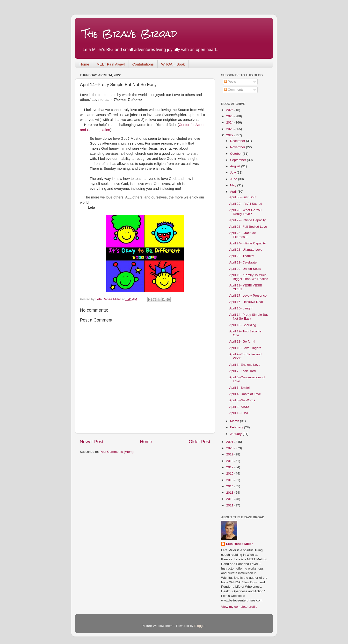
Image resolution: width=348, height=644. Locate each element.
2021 (230, 442)
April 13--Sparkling (243, 325)
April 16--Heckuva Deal (246, 302)
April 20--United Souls (245, 269)
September (239, 160)
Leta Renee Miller (239, 544)
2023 (230, 129)
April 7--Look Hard (243, 371)
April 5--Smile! (240, 388)
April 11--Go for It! (242, 341)
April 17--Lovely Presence (248, 296)
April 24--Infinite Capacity (248, 243)
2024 (230, 122)
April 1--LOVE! (240, 413)
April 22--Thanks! (242, 256)
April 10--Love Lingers (245, 348)
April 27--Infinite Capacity (248, 220)
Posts (230, 82)
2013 (230, 493)
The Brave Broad (130, 34)
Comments (234, 90)
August (236, 166)
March (235, 421)
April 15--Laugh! (241, 308)
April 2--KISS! (239, 407)
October (236, 154)
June (234, 179)
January (236, 434)
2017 (230, 467)
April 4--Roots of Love (245, 394)
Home (84, 64)
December (238, 141)
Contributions (143, 64)
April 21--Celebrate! (243, 262)
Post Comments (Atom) (117, 452)
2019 (230, 454)
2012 (230, 499)
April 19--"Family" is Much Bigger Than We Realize (249, 277)
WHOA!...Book (173, 64)
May (234, 185)
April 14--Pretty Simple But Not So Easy (249, 317)
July (233, 172)
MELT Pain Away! (111, 64)
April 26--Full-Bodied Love (248, 227)
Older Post (199, 442)
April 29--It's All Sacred (246, 204)
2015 (230, 480)
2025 (230, 116)
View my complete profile (239, 607)
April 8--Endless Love (245, 365)
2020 (230, 448)
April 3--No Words (242, 400)
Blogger (200, 626)
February (237, 427)
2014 (230, 486)
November (238, 147)
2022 (230, 135)
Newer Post (92, 442)
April (234, 192)
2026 (230, 110)
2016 (230, 473)
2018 (230, 461)
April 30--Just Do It (243, 197)
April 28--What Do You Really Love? (246, 212)
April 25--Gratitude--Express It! (244, 235)
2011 (230, 505)
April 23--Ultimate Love (246, 250)
